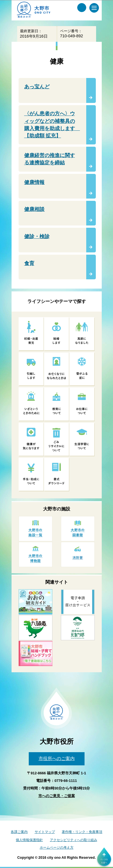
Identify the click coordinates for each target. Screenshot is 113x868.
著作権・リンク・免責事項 (82, 832)
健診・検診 (37, 236)
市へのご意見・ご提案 (57, 796)
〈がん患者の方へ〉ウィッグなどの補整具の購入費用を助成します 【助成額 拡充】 (52, 125)
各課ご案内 (19, 832)
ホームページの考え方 (57, 848)
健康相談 (34, 209)
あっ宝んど (37, 87)
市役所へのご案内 (57, 758)
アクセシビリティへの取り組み (74, 840)
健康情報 (34, 182)
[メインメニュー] (94, 8)
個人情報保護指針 (29, 840)
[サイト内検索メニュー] (82, 8)
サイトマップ (45, 832)
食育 (29, 263)
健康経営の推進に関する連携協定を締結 (50, 159)
